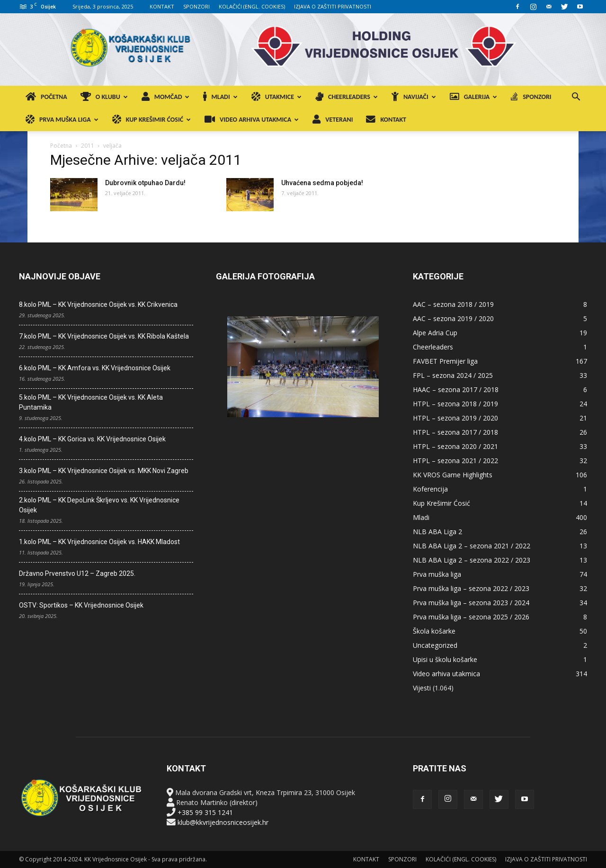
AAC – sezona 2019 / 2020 (453, 318)
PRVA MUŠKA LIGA (62, 120)
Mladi (421, 517)
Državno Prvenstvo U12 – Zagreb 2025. (77, 573)
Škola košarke (434, 631)
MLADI (220, 97)
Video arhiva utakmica (446, 674)
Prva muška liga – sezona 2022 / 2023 (471, 588)
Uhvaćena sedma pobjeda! (322, 183)
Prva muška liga (437, 574)
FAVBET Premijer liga (445, 361)
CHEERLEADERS (347, 97)
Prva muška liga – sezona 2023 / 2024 (471, 603)
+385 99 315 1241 (205, 812)
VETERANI (333, 120)
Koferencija (430, 489)
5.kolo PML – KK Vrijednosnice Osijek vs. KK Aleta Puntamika (91, 402)
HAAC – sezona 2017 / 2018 (456, 389)
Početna (61, 146)
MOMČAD (166, 97)
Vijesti (422, 688)
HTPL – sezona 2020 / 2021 (455, 446)
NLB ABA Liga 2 (437, 532)
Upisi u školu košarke (445, 659)
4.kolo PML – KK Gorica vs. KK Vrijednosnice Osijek (92, 439)
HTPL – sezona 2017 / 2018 (455, 432)
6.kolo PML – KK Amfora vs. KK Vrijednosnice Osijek (95, 368)
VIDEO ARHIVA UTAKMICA (252, 120)
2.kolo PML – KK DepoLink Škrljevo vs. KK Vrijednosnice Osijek (99, 505)
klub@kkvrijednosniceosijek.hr (223, 822)
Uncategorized (435, 645)
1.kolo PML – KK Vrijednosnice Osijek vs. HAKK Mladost (99, 542)
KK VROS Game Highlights (453, 475)
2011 (88, 146)
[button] (576, 98)
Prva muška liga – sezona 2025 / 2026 (471, 617)
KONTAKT (162, 6)
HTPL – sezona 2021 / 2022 (455, 461)
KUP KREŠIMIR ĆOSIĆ (151, 120)
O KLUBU (104, 97)
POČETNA (46, 97)
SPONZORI (196, 6)
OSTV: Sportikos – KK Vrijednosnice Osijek (81, 605)
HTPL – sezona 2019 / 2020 (455, 418)
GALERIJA (474, 97)
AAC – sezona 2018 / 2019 (453, 304)
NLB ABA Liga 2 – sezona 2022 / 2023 (472, 560)
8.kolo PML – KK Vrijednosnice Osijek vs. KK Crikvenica (98, 304)
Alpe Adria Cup (435, 333)
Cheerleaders (433, 347)
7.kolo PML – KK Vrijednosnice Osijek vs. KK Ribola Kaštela (104, 336)
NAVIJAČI (414, 97)
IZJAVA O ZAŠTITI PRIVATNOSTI (333, 6)
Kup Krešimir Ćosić (441, 503)
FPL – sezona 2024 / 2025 (453, 375)
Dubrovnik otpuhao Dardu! (145, 183)
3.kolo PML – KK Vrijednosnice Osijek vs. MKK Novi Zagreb (104, 471)
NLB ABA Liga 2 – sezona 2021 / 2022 (472, 546)
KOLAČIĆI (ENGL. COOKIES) (252, 6)
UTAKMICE (276, 97)
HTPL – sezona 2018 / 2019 (455, 404)
